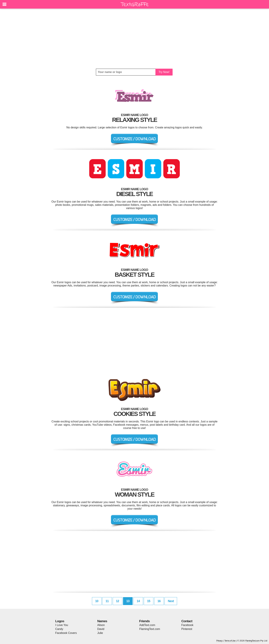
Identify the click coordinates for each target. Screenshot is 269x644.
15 (149, 601)
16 (159, 601)
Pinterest (187, 629)
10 (97, 601)
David (101, 629)
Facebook (187, 625)
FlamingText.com (150, 629)
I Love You (62, 625)
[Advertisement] (134, 39)
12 (118, 601)
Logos (60, 621)
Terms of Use (230, 641)
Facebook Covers (66, 633)
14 (138, 601)
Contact (187, 621)
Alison (101, 625)
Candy (59, 629)
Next (171, 601)
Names (102, 621)
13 (128, 601)
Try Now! (164, 72)
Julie (100, 633)
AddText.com (147, 625)
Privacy (219, 641)
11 (107, 601)
